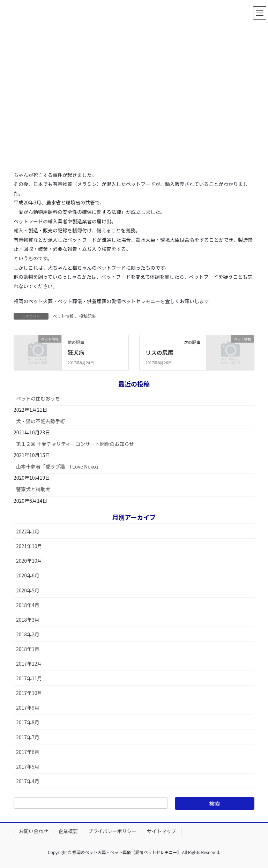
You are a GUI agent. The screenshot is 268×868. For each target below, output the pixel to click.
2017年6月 (28, 752)
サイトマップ (162, 831)
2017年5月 (28, 766)
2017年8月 (28, 722)
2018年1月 (28, 649)
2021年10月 (29, 546)
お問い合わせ (33, 831)
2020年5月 (28, 590)
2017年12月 (29, 664)
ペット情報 (63, 316)
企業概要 (68, 831)
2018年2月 (28, 634)
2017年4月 (28, 781)
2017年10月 (29, 693)
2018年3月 (28, 620)
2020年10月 (29, 561)
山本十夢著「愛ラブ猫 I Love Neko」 (58, 466)
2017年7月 (28, 737)
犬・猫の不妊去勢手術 (40, 421)
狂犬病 (76, 352)
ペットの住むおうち (38, 398)
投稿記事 (88, 316)
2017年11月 (29, 678)
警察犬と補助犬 (33, 489)
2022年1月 (28, 531)
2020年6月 (28, 575)
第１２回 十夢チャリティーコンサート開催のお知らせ (75, 444)
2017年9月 (28, 708)
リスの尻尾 (159, 352)
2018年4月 (28, 605)
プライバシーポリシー (112, 831)
